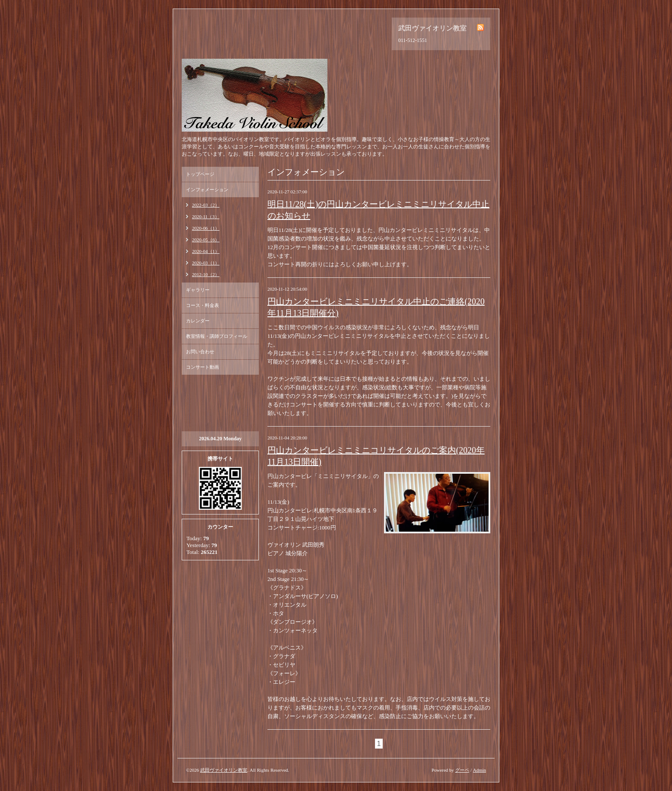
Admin (479, 770)
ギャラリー (198, 290)
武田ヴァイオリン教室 (224, 770)
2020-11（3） (206, 217)
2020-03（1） (206, 263)
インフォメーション (207, 189)
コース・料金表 (202, 305)
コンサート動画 (202, 367)
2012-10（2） (206, 274)
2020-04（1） (206, 251)
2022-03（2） (206, 205)
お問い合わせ (200, 352)
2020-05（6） (206, 240)
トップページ (200, 174)
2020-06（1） (206, 228)
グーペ (462, 770)
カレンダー (198, 321)
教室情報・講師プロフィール (217, 336)
